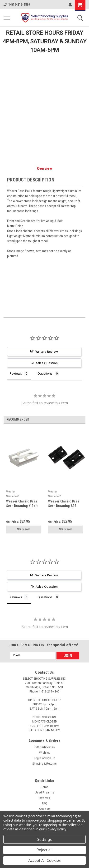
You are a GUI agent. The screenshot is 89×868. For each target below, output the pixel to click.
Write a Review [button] (47, 351)
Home (44, 787)
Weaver (11, 492)
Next (82, 420)
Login (37, 758)
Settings (44, 839)
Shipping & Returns (44, 764)
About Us (45, 809)
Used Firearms (44, 793)
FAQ (45, 803)
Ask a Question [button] (47, 363)
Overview (44, 168)
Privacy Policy (56, 829)
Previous (75, 420)
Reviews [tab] (16, 373)
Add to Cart (24, 529)
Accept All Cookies (45, 860)
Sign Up (50, 758)
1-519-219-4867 (17, 5)
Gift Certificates (45, 747)
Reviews (44, 798)
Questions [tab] (45, 373)
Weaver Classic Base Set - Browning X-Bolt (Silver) (22, 506)
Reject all (44, 850)
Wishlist (44, 753)
